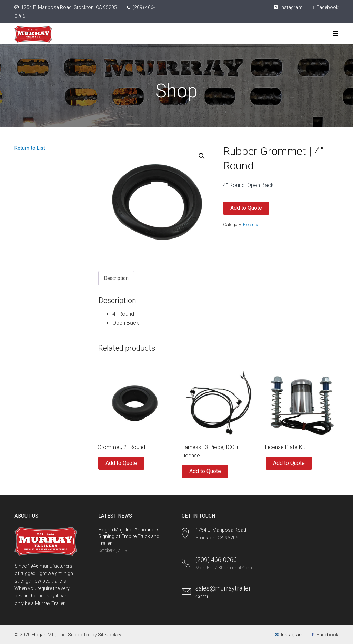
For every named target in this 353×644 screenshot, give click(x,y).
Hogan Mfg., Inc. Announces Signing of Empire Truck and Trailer (129, 536)
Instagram (288, 7)
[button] (202, 156)
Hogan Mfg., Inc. (49, 635)
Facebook (325, 7)
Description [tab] (116, 278)
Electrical (252, 225)
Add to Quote (246, 208)
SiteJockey (109, 635)
